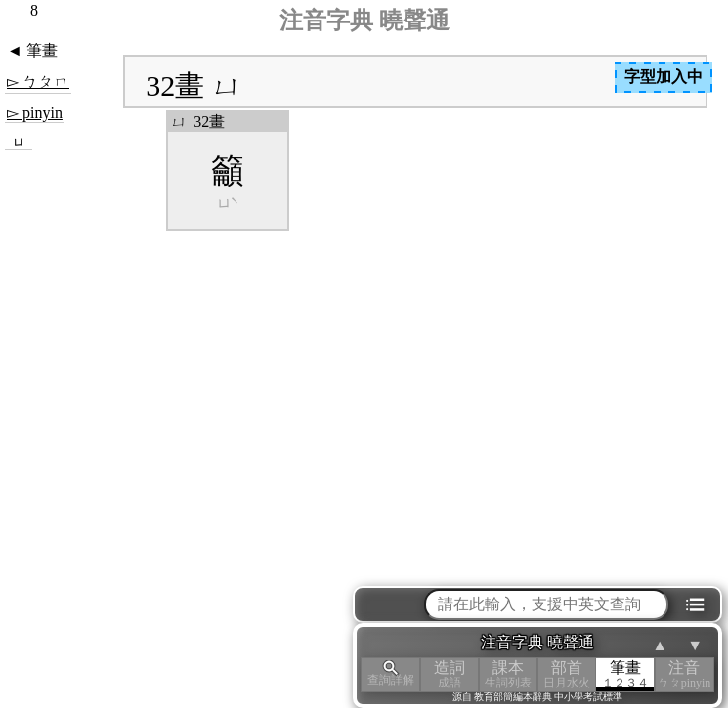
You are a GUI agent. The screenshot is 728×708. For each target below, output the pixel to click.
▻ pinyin (35, 113)
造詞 (450, 674)
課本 (508, 674)
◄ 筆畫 (32, 50)
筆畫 (625, 674)
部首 (567, 674)
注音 (684, 674)
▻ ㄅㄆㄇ (38, 82)
